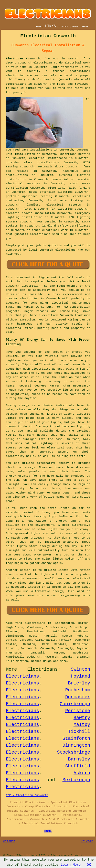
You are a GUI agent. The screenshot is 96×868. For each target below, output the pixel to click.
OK (89, 865)
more (63, 661)
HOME (39, 26)
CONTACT (64, 26)
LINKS (50, 26)
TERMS (85, 26)
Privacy (87, 841)
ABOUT (75, 26)
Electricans (42, 669)
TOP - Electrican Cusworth (27, 795)
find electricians (30, 623)
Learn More (71, 865)
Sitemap (9, 841)
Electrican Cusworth (23, 59)
